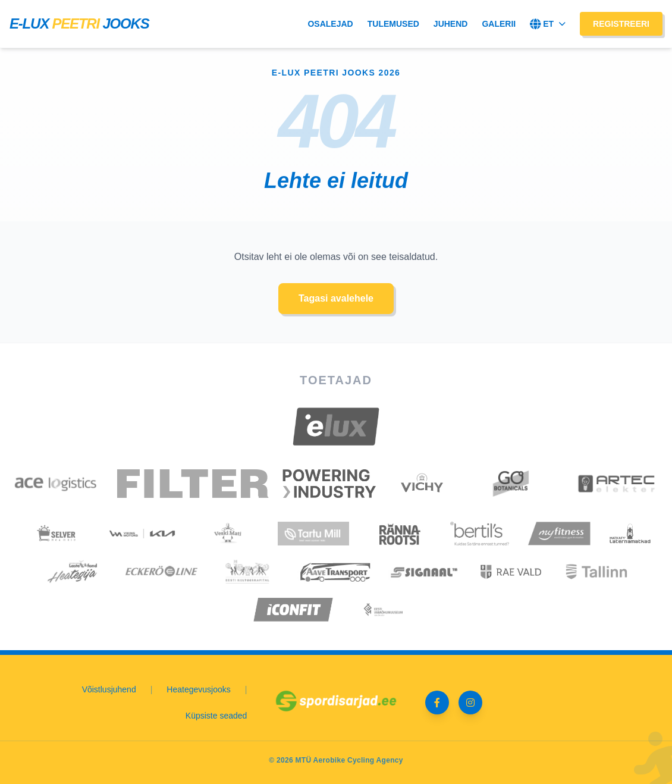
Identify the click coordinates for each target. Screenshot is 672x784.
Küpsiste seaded (216, 716)
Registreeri (621, 24)
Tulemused (393, 24)
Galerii (499, 24)
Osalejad (330, 24)
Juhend (451, 24)
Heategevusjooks (198, 689)
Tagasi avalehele (336, 298)
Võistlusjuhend (109, 689)
